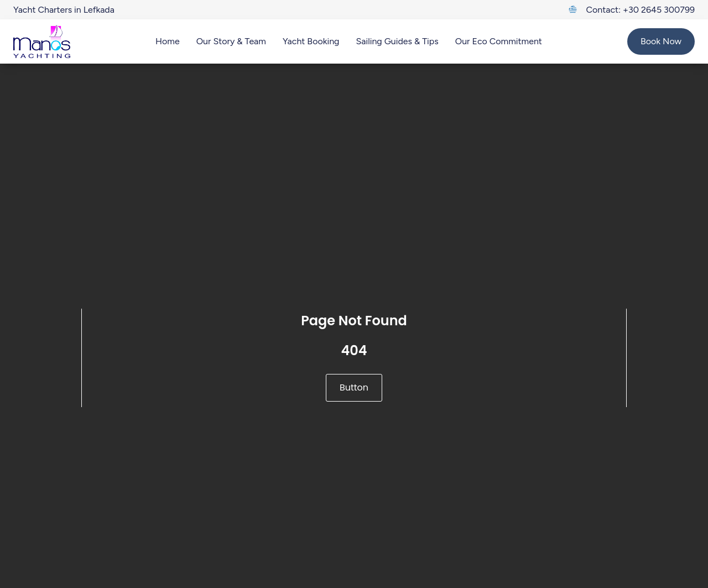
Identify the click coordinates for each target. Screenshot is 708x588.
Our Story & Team (231, 41)
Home (168, 41)
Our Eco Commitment (499, 41)
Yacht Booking (311, 41)
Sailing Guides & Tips (397, 41)
